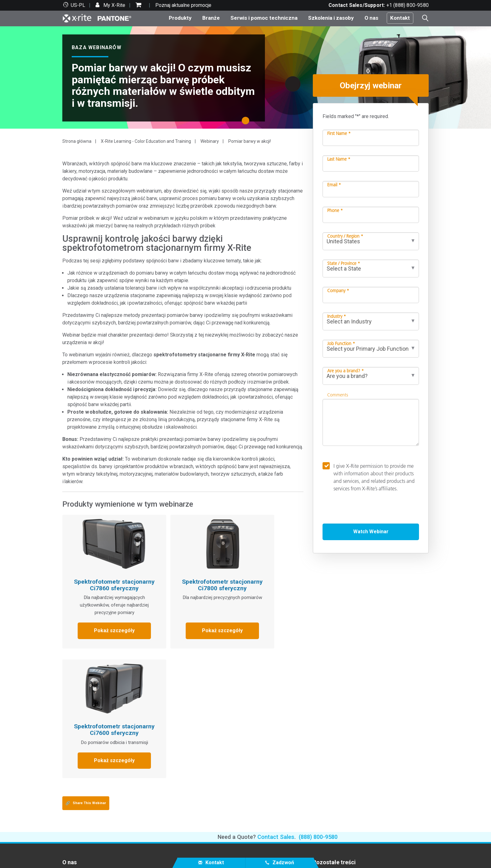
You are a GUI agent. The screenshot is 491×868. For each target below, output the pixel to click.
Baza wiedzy (204, 785)
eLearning (198, 818)
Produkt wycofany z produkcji (95, 818)
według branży (203, 765)
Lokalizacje (75, 749)
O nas (371, 18)
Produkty (180, 18)
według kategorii (206, 757)
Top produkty (202, 742)
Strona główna (77, 141)
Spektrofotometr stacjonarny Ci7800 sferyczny (179, 574)
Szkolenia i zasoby (331, 18)
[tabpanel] (246, 77)
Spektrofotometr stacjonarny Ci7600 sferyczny (259, 574)
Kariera (70, 742)
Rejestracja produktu (85, 810)
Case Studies (202, 810)
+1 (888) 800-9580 (408, 5)
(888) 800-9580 (318, 707)
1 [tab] (247, 123)
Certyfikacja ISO (80, 825)
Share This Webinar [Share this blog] (86, 673)
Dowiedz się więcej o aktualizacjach (227, 772)
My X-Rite (114, 5)
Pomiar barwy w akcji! (250, 141)
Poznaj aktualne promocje (183, 5)
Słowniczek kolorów (335, 749)
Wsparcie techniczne (85, 788)
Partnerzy (73, 780)
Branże (211, 18)
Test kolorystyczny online (341, 742)
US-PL (78, 5)
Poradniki (198, 825)
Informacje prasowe (84, 757)
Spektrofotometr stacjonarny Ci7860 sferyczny (100, 574)
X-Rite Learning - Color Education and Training (146, 141)
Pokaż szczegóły (100, 630)
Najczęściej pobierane (86, 795)
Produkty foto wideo (210, 749)
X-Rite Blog (325, 757)
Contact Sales (276, 707)
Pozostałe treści (334, 732)
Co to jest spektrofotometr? (343, 765)
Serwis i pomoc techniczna (264, 18)
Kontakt (400, 18)
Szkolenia (198, 803)
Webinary (210, 141)
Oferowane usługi (82, 803)
